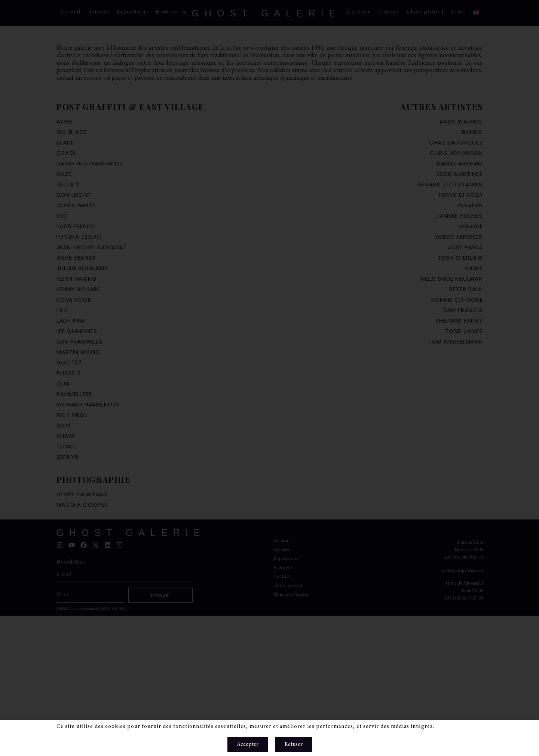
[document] (269, 378)
